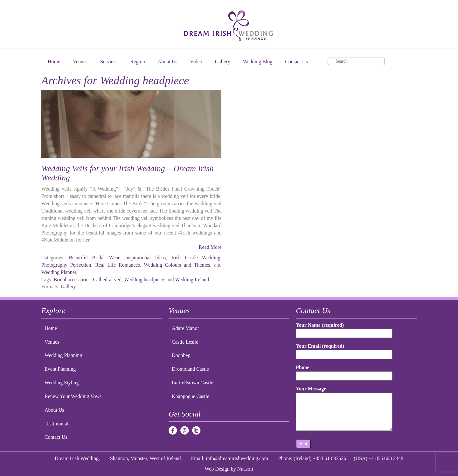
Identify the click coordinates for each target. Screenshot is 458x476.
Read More (210, 247)
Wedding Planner (59, 272)
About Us (168, 62)
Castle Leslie (185, 342)
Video (196, 62)
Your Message (344, 409)
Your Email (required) (344, 350)
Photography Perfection (66, 265)
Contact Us (296, 62)
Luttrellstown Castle (192, 383)
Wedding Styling (62, 383)
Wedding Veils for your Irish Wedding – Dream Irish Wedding (128, 173)
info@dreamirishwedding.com (237, 458)
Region (138, 62)
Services (109, 62)
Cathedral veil (107, 280)
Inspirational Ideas (145, 258)
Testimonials (58, 424)
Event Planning (60, 369)
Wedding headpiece (144, 280)
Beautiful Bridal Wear (94, 258)
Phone (344, 371)
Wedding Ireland (192, 280)
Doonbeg (181, 355)
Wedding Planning (63, 355)
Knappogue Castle (191, 396)
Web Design (217, 469)
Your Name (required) (344, 329)
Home (54, 62)
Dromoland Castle (190, 369)
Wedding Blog (258, 62)
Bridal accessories (72, 280)
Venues (80, 62)
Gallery (223, 62)
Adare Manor (185, 328)
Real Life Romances (117, 265)
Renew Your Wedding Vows (73, 396)
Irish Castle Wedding (196, 258)
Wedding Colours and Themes (177, 265)
